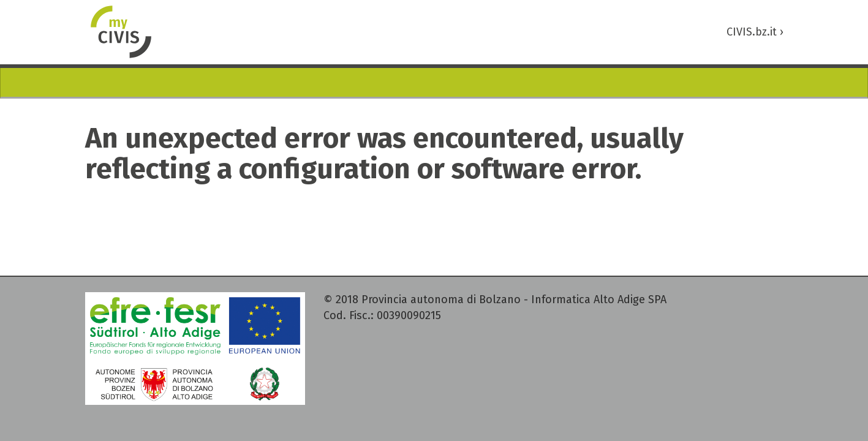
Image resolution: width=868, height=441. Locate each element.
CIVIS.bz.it (755, 32)
